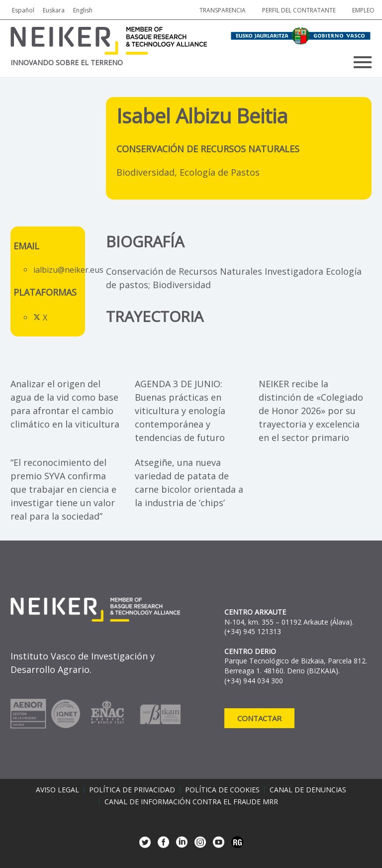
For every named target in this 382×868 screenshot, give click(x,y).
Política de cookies (222, 790)
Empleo (363, 10)
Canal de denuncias (308, 790)
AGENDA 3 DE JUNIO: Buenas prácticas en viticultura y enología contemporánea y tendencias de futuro (180, 411)
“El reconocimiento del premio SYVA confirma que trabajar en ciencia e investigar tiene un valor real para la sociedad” (63, 489)
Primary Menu (363, 62)
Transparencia (223, 10)
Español (23, 10)
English (83, 10)
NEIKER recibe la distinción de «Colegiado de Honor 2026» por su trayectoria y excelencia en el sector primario (311, 411)
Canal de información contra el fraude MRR (191, 802)
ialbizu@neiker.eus (68, 270)
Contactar (259, 718)
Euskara (54, 10)
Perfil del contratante (299, 10)
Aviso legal (57, 790)
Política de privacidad (132, 790)
